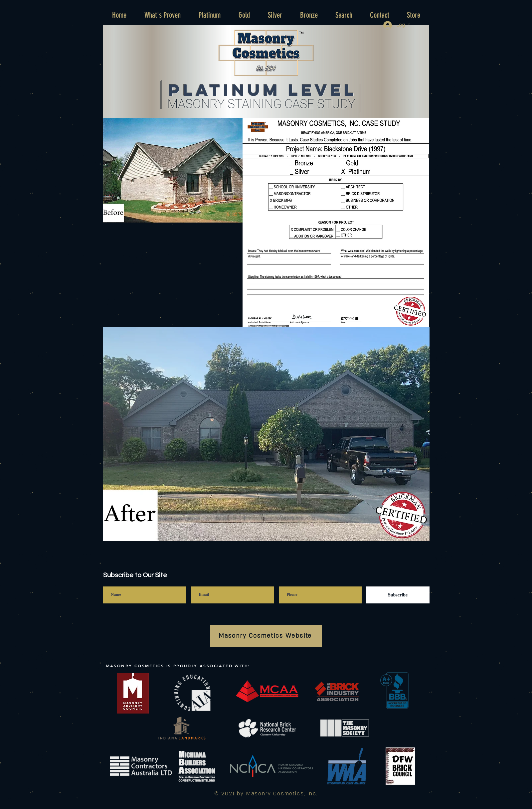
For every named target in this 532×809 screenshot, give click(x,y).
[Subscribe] (398, 595)
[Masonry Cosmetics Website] (266, 636)
